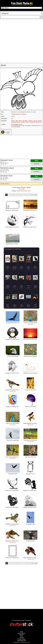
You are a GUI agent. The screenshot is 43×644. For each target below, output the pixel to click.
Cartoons (30, 121)
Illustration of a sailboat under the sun (14, 407)
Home (21, 632)
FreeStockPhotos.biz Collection (19, 114)
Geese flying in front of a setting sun (31, 339)
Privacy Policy (21, 639)
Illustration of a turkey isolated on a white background (17, 507)
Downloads (24, 191)
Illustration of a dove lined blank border (14, 558)
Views (29, 191)
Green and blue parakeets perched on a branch (16, 457)
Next (36, 195)
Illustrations (18, 122)
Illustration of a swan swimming (30, 373)
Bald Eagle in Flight (13, 474)
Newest (19, 191)
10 (32, 195)
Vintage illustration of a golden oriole (31, 558)
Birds (17, 121)
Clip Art (35, 121)
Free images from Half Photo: (13, 249)
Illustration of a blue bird (30, 407)
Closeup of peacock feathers (30, 356)
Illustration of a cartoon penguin (13, 339)
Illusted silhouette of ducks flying (13, 227)
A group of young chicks (30, 390)
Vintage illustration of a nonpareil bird (32, 423)
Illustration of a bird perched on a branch (15, 390)
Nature (27, 122)
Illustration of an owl (30, 474)
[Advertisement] (21, 41)
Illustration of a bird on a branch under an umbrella (17, 373)
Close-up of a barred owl (30, 457)
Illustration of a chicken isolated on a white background (18, 491)
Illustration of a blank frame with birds (14, 210)
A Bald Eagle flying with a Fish (13, 323)
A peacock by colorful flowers (30, 440)
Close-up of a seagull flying (13, 440)
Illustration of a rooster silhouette (31, 491)
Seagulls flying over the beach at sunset (14, 244)
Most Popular (21, 633)
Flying (13, 122)
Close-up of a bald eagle (13, 356)
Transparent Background (35, 122)
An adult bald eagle (30, 541)
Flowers (40, 121)
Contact (21, 638)
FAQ (21, 636)
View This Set (30, 324)
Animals (13, 121)
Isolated (23, 122)
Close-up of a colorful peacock (30, 323)
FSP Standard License (17, 124)
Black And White (23, 121)
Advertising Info (21, 641)
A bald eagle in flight (30, 524)
